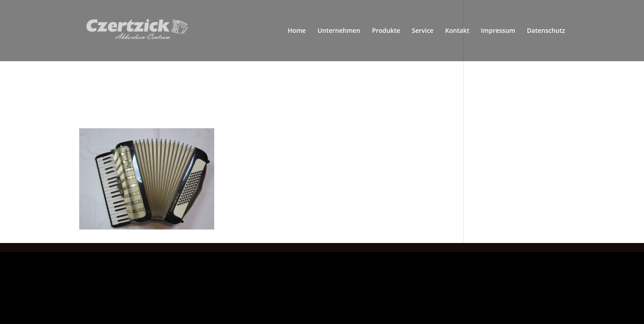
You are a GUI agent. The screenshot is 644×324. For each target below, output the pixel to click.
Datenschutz (546, 31)
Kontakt (457, 31)
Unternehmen (339, 31)
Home (297, 31)
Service (423, 31)
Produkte (386, 31)
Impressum (498, 31)
